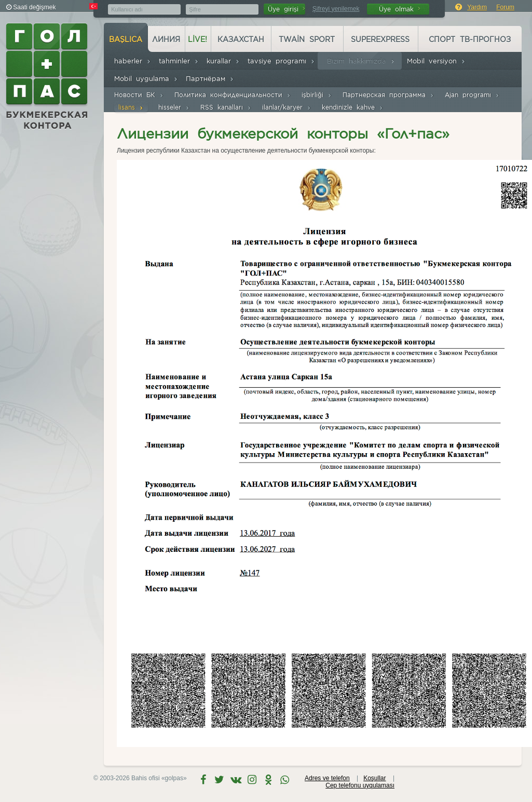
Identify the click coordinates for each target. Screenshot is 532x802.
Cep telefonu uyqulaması (360, 785)
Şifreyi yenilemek (336, 9)
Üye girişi (287, 9)
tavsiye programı (281, 61)
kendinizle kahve (353, 107)
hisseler (174, 107)
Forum (505, 7)
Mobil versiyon (436, 61)
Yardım (477, 7)
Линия (166, 39)
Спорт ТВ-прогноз (470, 39)
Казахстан (241, 39)
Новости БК (139, 95)
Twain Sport (307, 39)
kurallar (223, 61)
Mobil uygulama (146, 79)
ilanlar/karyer (287, 107)
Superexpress (380, 39)
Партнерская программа (388, 95)
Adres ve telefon (327, 778)
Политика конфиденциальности (233, 95)
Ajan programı (472, 95)
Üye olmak (400, 9)
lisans (131, 107)
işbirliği (317, 95)
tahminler (179, 61)
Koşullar (374, 778)
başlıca (126, 39)
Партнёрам (210, 79)
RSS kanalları (226, 107)
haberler (133, 61)
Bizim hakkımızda (361, 61)
